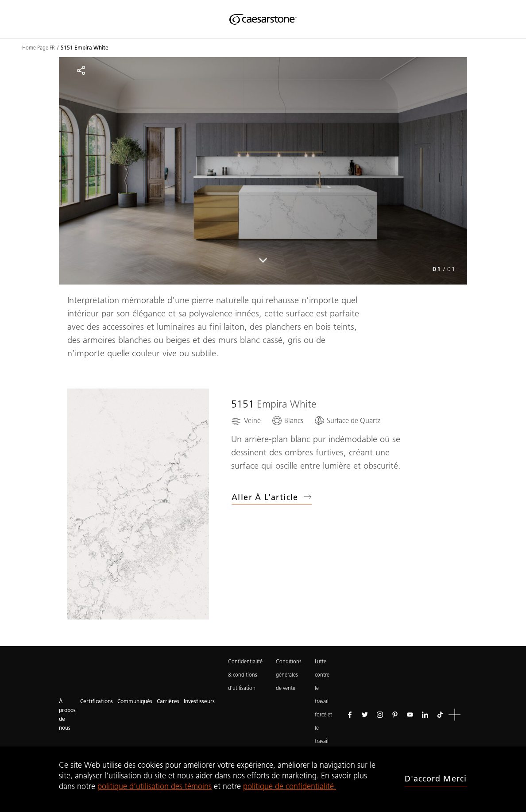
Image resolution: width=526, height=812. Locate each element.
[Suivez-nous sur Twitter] (365, 715)
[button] (454, 715)
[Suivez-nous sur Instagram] (380, 715)
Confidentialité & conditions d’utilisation (245, 675)
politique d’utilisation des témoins (155, 786)
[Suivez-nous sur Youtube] (410, 715)
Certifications (97, 701)
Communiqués (135, 701)
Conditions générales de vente (289, 675)
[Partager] (81, 70)
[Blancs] (287, 421)
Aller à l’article (272, 497)
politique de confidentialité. (290, 786)
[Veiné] (246, 421)
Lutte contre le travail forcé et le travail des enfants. (324, 714)
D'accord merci (436, 779)
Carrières (168, 701)
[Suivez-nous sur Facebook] (350, 715)
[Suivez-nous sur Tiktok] (440, 715)
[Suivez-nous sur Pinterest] (395, 715)
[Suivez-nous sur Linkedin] (425, 715)
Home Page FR (39, 48)
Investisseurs (199, 701)
